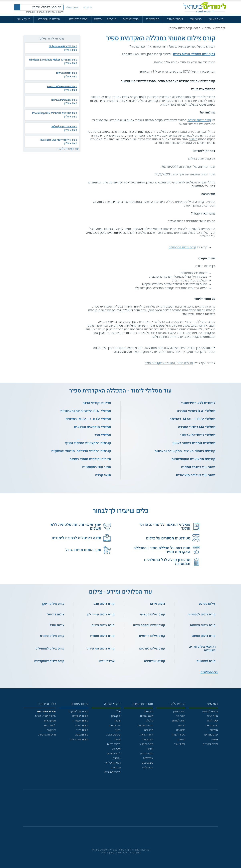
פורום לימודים (210, 744)
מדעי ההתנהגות (145, 725)
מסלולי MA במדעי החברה (197, 427)
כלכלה (150, 721)
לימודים (220, 28)
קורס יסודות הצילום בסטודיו (62, 86)
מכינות (182, 725)
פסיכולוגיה (147, 767)
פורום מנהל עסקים (78, 711)
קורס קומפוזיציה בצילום (64, 100)
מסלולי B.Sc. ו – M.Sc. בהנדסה (192, 419)
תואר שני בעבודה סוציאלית (196, 475)
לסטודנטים (50, 725)
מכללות (214, 730)
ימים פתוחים (211, 735)
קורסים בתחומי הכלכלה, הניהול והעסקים (81, 451)
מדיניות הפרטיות (47, 735)
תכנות (117, 739)
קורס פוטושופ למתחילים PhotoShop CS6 (55, 113)
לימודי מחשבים (112, 772)
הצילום (193, 139)
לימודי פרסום (114, 753)
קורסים (182, 739)
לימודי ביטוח (114, 744)
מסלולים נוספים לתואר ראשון (194, 443)
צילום (208, 28)
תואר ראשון (216, 19)
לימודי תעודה (175, 19)
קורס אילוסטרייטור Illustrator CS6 (58, 140)
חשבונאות (148, 739)
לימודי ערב (180, 744)
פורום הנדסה (82, 735)
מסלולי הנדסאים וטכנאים (92, 427)
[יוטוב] (125, 810)
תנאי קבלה (103, 475)
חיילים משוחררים (49, 19)
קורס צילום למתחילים (182, 247)
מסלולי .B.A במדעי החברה (196, 411)
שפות (118, 721)
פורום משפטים (80, 716)
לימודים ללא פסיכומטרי (198, 403)
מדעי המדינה (147, 753)
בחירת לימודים (78, 19)
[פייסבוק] (118, 810)
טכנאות (117, 758)
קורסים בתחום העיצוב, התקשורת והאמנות (185, 451)
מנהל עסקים (147, 716)
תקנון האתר (50, 721)
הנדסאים (181, 730)
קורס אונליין (71, 50)
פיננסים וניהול (113, 735)
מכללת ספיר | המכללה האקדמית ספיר (169, 363)
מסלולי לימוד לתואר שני (198, 435)
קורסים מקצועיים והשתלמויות (193, 459)
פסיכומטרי (153, 19)
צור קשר (51, 730)
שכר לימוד (212, 721)
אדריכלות (148, 758)
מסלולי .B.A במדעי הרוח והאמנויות (86, 411)
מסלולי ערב (103, 435)
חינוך (118, 730)
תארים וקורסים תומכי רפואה (90, 459)
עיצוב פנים (147, 763)
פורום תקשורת (80, 721)
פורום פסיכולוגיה (79, 739)
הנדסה (150, 749)
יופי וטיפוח (115, 725)
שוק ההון (116, 716)
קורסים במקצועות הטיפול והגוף (88, 443)
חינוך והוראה (147, 735)
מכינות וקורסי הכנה (97, 403)
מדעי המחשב (146, 744)
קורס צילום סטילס (199, 120)
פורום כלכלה (81, 725)
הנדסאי (112, 19)
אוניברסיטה (212, 725)
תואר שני (196, 19)
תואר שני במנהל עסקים (198, 467)
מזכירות (116, 749)
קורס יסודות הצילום (67, 73)
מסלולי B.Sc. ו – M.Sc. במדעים (88, 419)
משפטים (148, 711)
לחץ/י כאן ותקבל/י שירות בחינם (194, 54)
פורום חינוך (82, 730)
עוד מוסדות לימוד (68, 149)
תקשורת (149, 730)
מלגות (98, 19)
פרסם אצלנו (72, 7)
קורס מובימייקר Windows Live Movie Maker (53, 60)
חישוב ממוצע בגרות (45, 716)
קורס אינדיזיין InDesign (64, 126)
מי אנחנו (88, 7)
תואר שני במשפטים (97, 467)
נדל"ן (118, 711)
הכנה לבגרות (131, 19)
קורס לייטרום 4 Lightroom (63, 46)
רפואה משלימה (113, 763)
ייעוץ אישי (24, 19)
